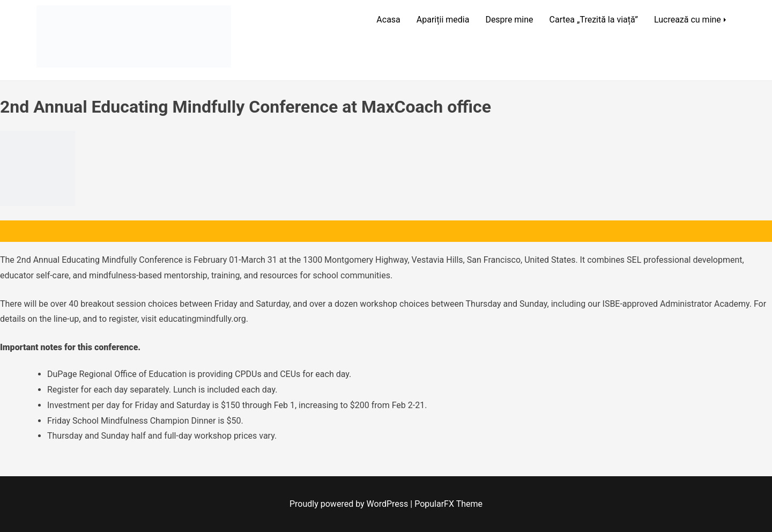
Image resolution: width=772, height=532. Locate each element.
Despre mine (509, 20)
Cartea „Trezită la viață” (594, 20)
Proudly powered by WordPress (350, 504)
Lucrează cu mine (688, 20)
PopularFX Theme (448, 504)
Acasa (388, 20)
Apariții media (443, 20)
